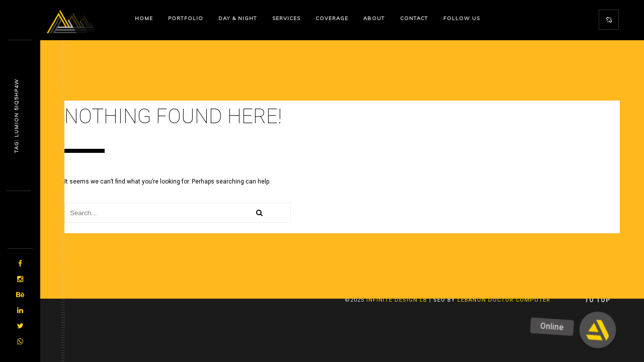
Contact (414, 18)
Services (286, 18)
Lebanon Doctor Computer (504, 300)
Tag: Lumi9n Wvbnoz (16, 116)
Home (144, 18)
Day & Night (238, 18)
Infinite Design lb (397, 300)
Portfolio (186, 18)
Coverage (332, 18)
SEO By (444, 300)
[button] (598, 330)
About (374, 18)
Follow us (462, 18)
